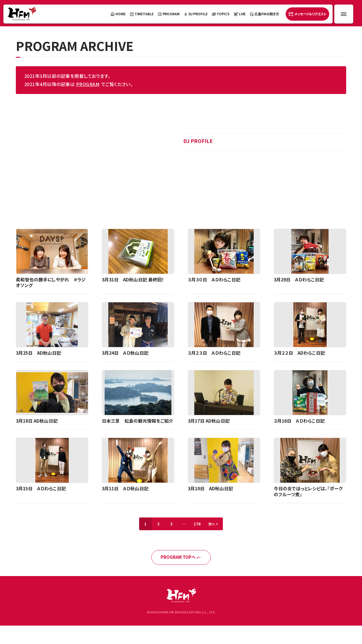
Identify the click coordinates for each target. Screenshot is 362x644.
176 (198, 525)
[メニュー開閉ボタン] (344, 14)
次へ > (215, 525)
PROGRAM (88, 84)
